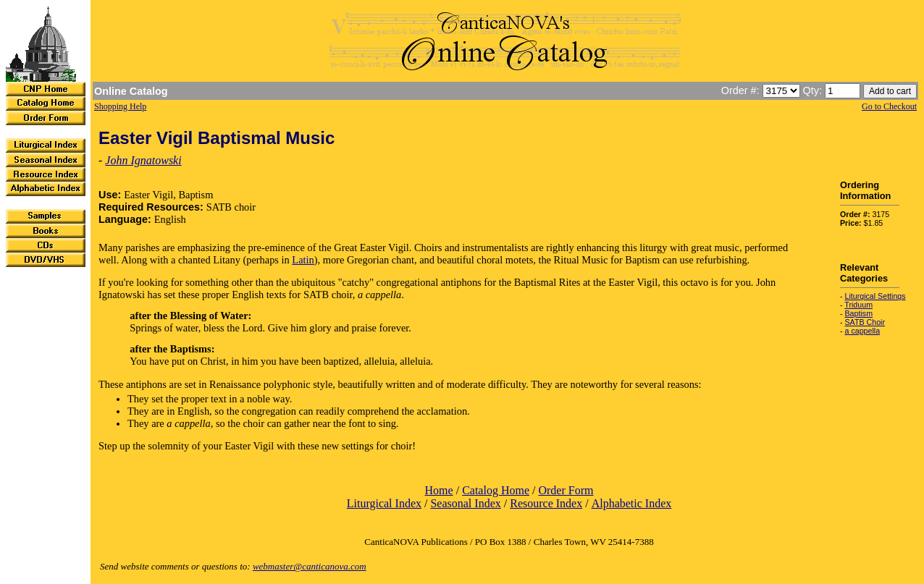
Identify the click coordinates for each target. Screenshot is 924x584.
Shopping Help (120, 106)
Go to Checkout (889, 106)
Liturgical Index (384, 503)
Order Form (566, 490)
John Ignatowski (143, 160)
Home (439, 490)
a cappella (863, 331)
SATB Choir (865, 322)
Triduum (858, 305)
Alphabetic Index (632, 503)
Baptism (859, 313)
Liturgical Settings (875, 296)
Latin (303, 260)
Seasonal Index (465, 503)
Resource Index (546, 503)
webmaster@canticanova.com (310, 566)
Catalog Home (496, 490)
